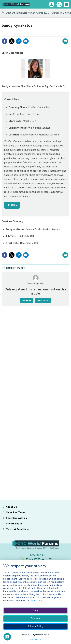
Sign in (27, 301)
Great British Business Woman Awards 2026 (27, 13)
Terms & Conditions (18, 529)
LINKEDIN (12, 205)
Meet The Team (15, 512)
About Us (11, 507)
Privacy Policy (14, 523)
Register (43, 301)
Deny (35, 611)
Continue (35, 618)
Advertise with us (16, 518)
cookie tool (36, 601)
